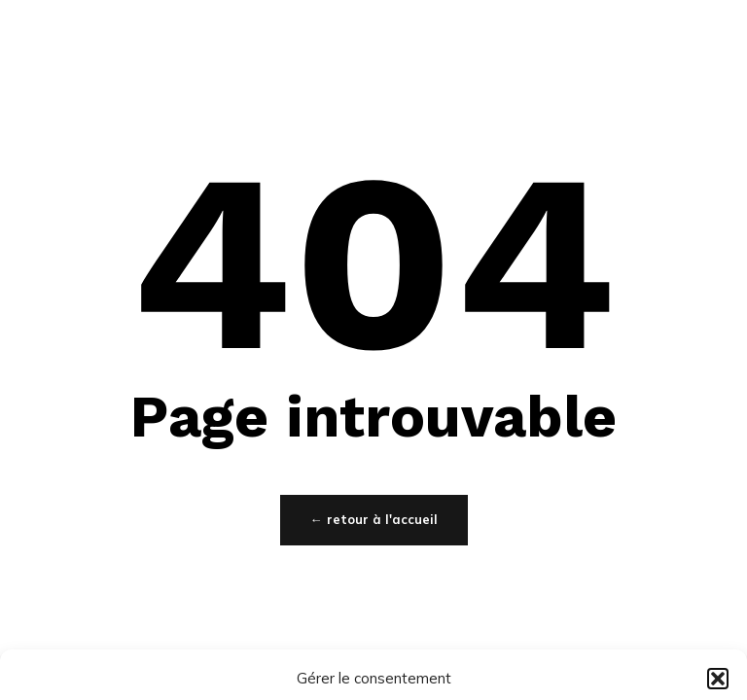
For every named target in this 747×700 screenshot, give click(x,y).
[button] (718, 679)
